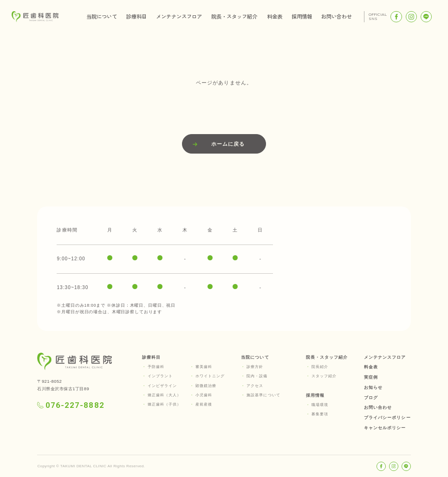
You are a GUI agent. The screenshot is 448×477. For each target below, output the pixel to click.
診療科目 (136, 16)
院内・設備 (257, 376)
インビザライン (162, 386)
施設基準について (263, 395)
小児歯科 (204, 395)
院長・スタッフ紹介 (234, 16)
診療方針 (255, 367)
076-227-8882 (71, 405)
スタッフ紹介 (324, 376)
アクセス (255, 386)
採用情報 (302, 16)
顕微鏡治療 (206, 386)
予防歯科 (156, 367)
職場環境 (320, 405)
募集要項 (320, 414)
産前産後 (204, 404)
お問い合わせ (337, 16)
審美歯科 (204, 367)
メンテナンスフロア (179, 16)
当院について (102, 16)
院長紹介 (320, 367)
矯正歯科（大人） (165, 395)
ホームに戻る (228, 144)
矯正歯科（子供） (165, 404)
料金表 (275, 16)
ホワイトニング (210, 376)
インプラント (160, 376)
